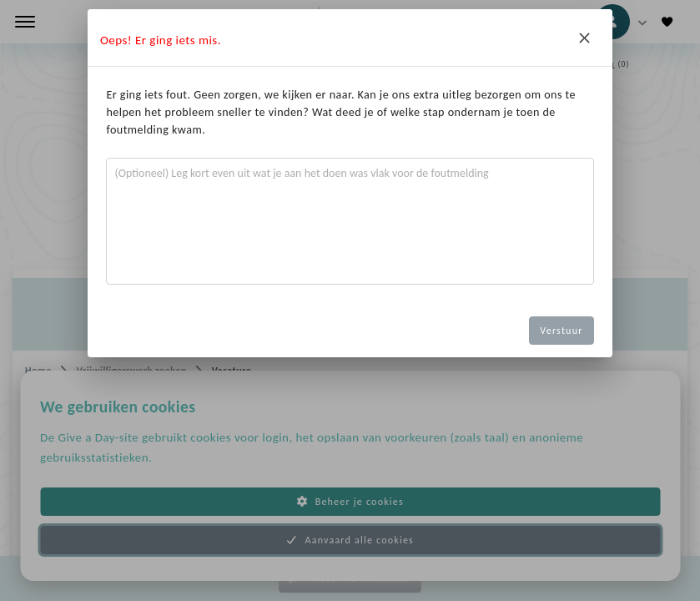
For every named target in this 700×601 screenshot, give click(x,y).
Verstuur (561, 331)
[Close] (585, 38)
